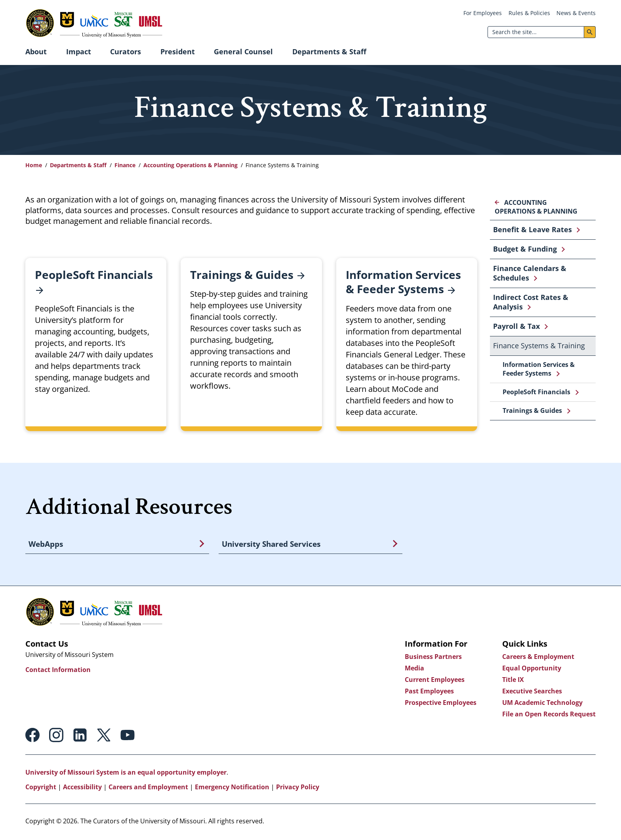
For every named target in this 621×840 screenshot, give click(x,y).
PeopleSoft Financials (536, 392)
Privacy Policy (298, 788)
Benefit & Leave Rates (532, 229)
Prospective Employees (441, 704)
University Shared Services (271, 544)
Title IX (513, 681)
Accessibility (82, 788)
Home (34, 165)
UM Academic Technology (542, 704)
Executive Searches (532, 692)
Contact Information (58, 671)
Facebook (32, 736)
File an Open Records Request (549, 715)
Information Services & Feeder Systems (539, 369)
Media (414, 669)
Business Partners (433, 658)
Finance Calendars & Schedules (530, 273)
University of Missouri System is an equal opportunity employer (126, 773)
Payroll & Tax (516, 326)
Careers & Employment (538, 658)
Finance (125, 165)
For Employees (483, 13)
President (178, 52)
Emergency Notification (232, 788)
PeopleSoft (94, 282)
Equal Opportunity (532, 669)
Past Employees (429, 692)
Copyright (41, 788)
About (36, 52)
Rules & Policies (529, 13)
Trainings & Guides (532, 410)
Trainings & (247, 275)
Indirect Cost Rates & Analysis (531, 302)
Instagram (56, 736)
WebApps (46, 544)
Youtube (128, 736)
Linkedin (80, 736)
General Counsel (243, 52)
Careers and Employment (148, 788)
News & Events (576, 13)
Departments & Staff (329, 52)
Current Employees (435, 681)
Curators (126, 52)
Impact (79, 52)
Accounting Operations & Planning (190, 165)
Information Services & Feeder (403, 282)
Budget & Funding (525, 249)
